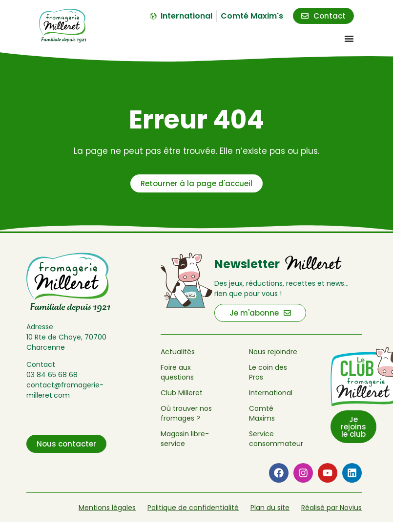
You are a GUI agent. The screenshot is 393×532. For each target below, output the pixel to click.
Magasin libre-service (185, 439)
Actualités (178, 352)
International (271, 393)
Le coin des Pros (268, 372)
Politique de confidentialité (193, 508)
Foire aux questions (177, 372)
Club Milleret (182, 393)
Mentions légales (107, 508)
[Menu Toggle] (349, 39)
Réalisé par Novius (331, 508)
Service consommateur (274, 439)
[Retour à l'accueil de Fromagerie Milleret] (63, 26)
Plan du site (270, 508)
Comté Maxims (262, 413)
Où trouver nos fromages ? (186, 413)
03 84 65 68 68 (52, 375)
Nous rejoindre (273, 352)
